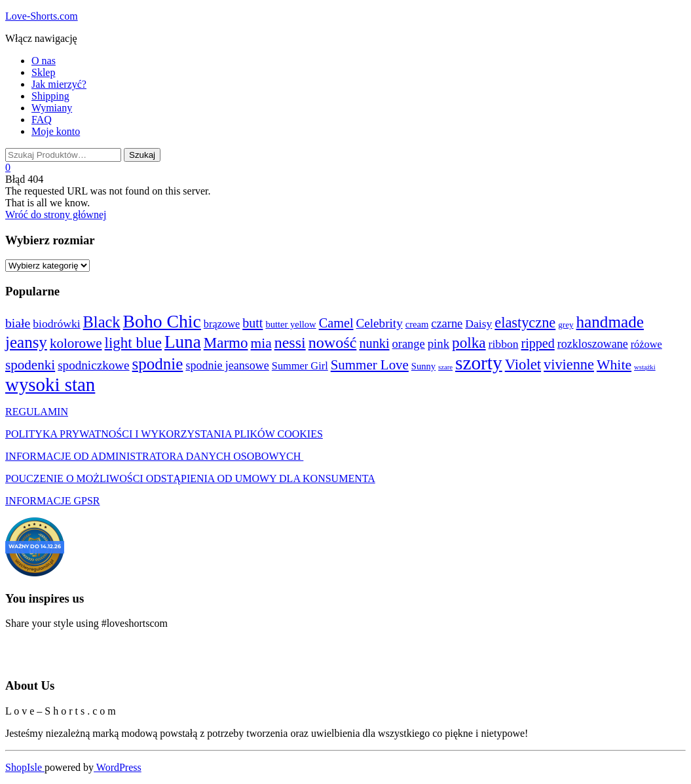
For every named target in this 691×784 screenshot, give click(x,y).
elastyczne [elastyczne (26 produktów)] (525, 323)
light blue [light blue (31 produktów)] (133, 343)
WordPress (118, 767)
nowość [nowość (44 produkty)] (333, 343)
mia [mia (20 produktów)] (261, 343)
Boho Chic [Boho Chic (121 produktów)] (162, 321)
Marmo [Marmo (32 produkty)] (226, 343)
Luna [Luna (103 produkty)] (183, 342)
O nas (44, 61)
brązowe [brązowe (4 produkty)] (222, 324)
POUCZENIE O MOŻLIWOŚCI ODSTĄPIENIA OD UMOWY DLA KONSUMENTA (190, 478)
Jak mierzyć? (59, 84)
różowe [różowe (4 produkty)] (646, 344)
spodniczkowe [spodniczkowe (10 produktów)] (93, 365)
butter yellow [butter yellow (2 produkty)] (290, 324)
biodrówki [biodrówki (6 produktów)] (56, 324)
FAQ (42, 120)
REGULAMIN (37, 412)
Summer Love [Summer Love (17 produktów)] (370, 365)
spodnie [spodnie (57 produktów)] (158, 364)
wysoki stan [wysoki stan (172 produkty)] (50, 384)
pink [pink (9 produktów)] (439, 344)
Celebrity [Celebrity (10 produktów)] (380, 323)
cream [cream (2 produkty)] (417, 324)
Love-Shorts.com (42, 16)
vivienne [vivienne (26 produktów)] (569, 364)
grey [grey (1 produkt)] (566, 325)
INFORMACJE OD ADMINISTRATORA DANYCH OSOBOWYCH (154, 456)
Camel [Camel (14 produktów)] (336, 323)
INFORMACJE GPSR (52, 501)
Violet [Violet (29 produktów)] (523, 364)
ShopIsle (25, 767)
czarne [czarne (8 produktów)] (447, 324)
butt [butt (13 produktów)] (252, 323)
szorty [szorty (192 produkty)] (479, 363)
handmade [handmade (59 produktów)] (610, 322)
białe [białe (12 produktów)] (18, 323)
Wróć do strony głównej (56, 215)
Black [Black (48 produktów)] (102, 322)
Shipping (50, 96)
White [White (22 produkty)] (614, 365)
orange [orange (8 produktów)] (409, 344)
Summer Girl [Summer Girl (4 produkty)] (300, 366)
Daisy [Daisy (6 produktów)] (478, 324)
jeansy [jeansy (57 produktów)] (26, 342)
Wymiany (52, 108)
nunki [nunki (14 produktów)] (374, 343)
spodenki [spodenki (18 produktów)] (30, 365)
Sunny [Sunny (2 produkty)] (423, 366)
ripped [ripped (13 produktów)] (538, 343)
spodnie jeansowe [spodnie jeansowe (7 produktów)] (227, 365)
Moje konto (56, 131)
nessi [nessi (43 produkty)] (290, 343)
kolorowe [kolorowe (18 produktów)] (76, 343)
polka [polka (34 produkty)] (469, 343)
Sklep (43, 72)
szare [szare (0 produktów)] (445, 367)
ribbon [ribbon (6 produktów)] (504, 344)
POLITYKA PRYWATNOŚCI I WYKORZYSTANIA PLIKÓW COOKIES (164, 434)
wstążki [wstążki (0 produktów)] (645, 367)
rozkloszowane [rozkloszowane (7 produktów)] (593, 344)
